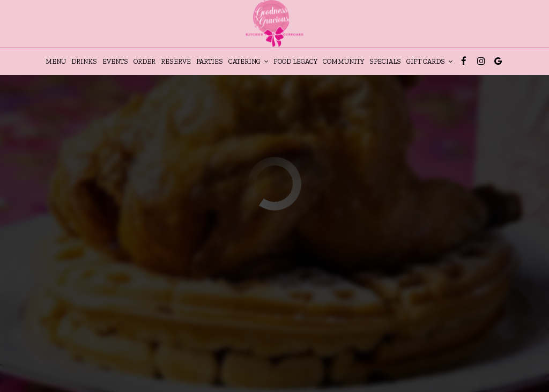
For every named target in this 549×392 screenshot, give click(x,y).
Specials (385, 61)
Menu (56, 61)
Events (115, 61)
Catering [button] (248, 61)
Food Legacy (295, 61)
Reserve (176, 61)
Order (144, 61)
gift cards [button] (429, 61)
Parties (210, 61)
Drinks (84, 61)
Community (343, 61)
